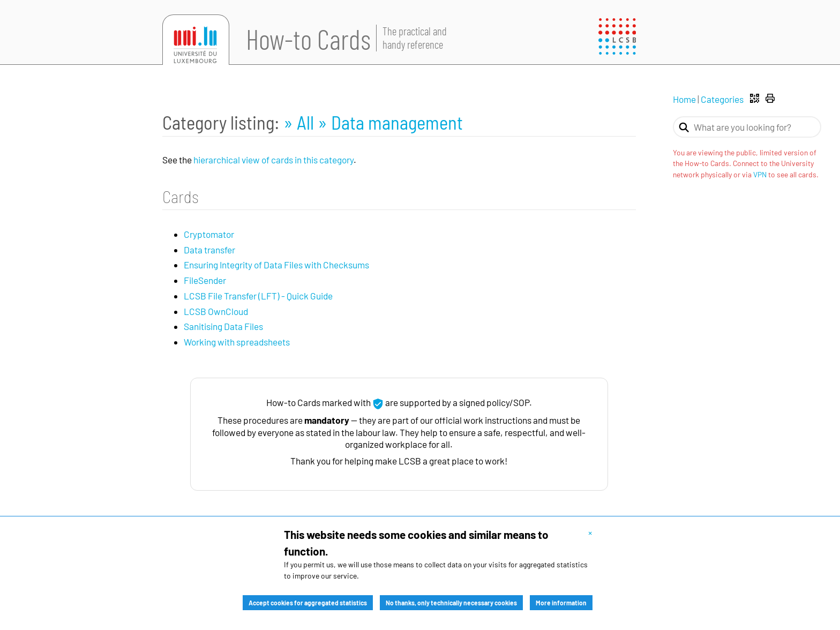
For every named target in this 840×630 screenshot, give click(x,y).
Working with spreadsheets (237, 342)
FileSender (205, 280)
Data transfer (209, 250)
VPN (760, 174)
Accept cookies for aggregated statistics (308, 603)
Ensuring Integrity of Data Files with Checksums (276, 265)
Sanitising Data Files (223, 326)
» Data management (390, 122)
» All (301, 122)
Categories (722, 99)
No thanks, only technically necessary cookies (451, 603)
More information (561, 603)
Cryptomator (209, 234)
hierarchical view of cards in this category (273, 160)
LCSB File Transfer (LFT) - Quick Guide (258, 296)
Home (684, 99)
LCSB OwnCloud (216, 311)
